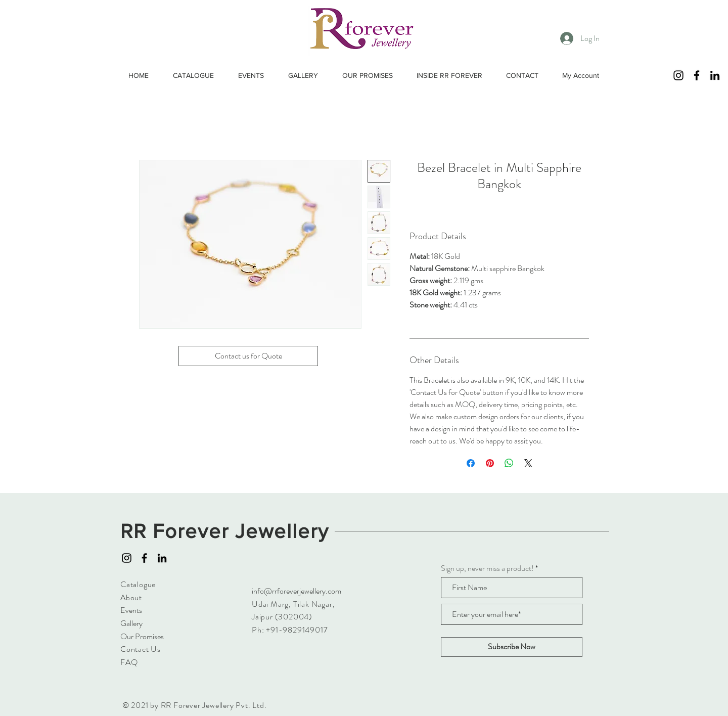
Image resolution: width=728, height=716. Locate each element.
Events (131, 610)
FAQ (129, 662)
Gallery (131, 623)
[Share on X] (528, 463)
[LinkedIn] (715, 75)
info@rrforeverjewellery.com (297, 591)
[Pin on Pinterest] (490, 463)
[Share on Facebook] (471, 463)
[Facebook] (697, 75)
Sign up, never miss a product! (487, 568)
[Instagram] (678, 75)
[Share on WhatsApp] (509, 463)
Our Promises (142, 636)
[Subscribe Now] (512, 647)
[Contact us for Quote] (248, 356)
